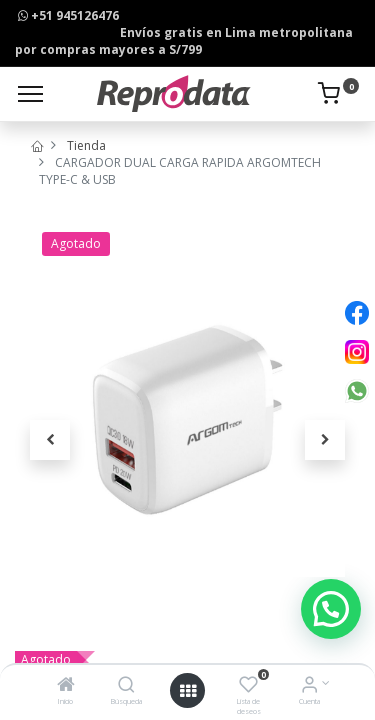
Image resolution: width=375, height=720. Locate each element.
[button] (50, 440)
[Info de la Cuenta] (309, 686)
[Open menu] (188, 691)
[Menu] (30, 94)
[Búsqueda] (126, 686)
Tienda (86, 145)
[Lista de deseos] (248, 686)
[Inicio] (66, 686)
